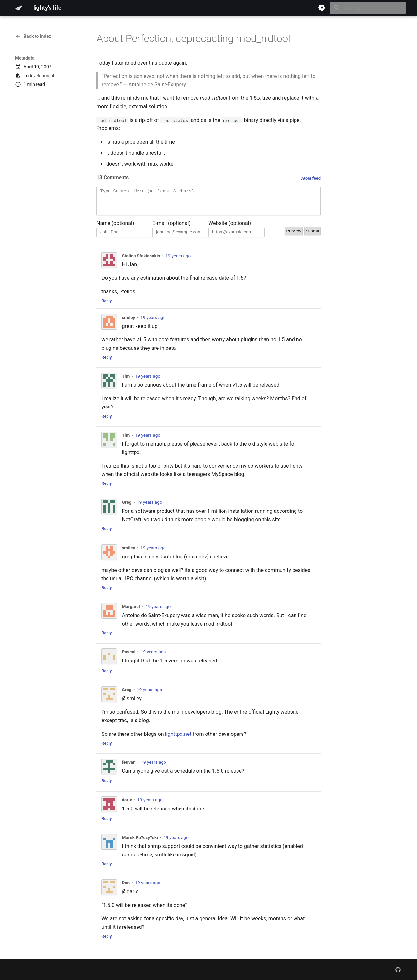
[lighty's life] (19, 8)
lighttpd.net (178, 739)
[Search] (368, 8)
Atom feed (311, 178)
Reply (107, 306)
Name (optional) (115, 228)
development (42, 76)
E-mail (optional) (172, 228)
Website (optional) (230, 228)
